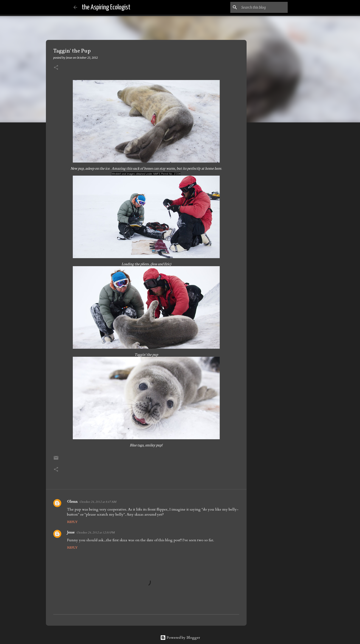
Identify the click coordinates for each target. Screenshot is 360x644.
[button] (56, 68)
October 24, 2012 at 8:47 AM (98, 502)
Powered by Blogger (180, 638)
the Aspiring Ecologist (106, 7)
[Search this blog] (264, 7)
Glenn (72, 502)
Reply (72, 522)
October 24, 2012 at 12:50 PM (96, 533)
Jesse (71, 532)
